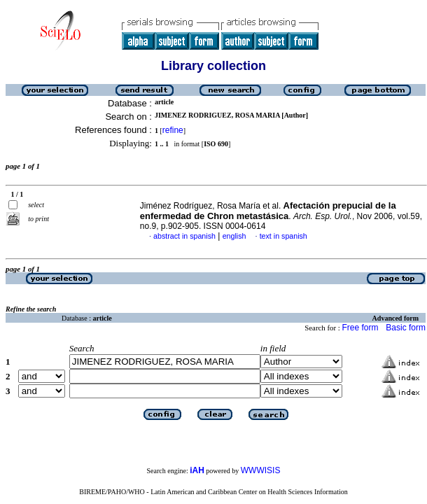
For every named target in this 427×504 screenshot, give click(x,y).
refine (173, 130)
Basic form (406, 328)
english (234, 236)
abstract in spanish (184, 236)
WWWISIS (261, 470)
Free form (360, 328)
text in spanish (283, 236)
